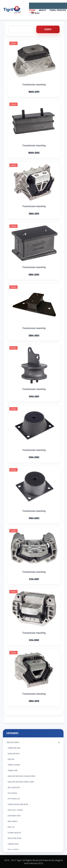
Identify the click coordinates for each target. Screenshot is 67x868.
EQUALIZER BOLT (14, 754)
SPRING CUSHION (14, 765)
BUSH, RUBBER (13, 850)
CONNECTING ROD (14, 748)
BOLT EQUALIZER (14, 787)
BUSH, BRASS (13, 821)
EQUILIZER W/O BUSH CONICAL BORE (21, 782)
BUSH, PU (11, 827)
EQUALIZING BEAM (14, 838)
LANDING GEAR (13, 844)
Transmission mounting (34, 85)
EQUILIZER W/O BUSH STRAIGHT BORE (21, 776)
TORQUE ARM (13, 770)
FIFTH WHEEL (13, 793)
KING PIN (11, 759)
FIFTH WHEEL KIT (14, 799)
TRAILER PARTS (13, 742)
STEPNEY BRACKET (14, 833)
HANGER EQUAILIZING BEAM (18, 804)
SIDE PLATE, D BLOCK (15, 810)
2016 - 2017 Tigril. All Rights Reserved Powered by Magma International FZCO (33, 862)
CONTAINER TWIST (14, 816)
